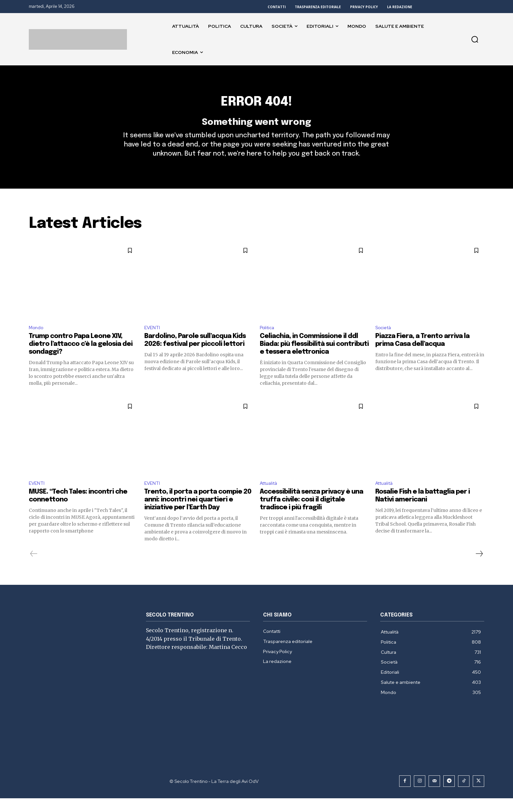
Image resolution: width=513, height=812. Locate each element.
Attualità (271, 496)
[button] (475, 39)
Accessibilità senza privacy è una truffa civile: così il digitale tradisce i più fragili (311, 513)
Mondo (37, 339)
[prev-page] (34, 567)
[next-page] (479, 567)
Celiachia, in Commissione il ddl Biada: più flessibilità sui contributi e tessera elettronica (314, 356)
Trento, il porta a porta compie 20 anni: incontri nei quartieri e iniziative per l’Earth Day (198, 513)
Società (385, 339)
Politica (268, 339)
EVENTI (153, 339)
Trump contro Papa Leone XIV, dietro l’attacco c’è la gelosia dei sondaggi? (81, 356)
